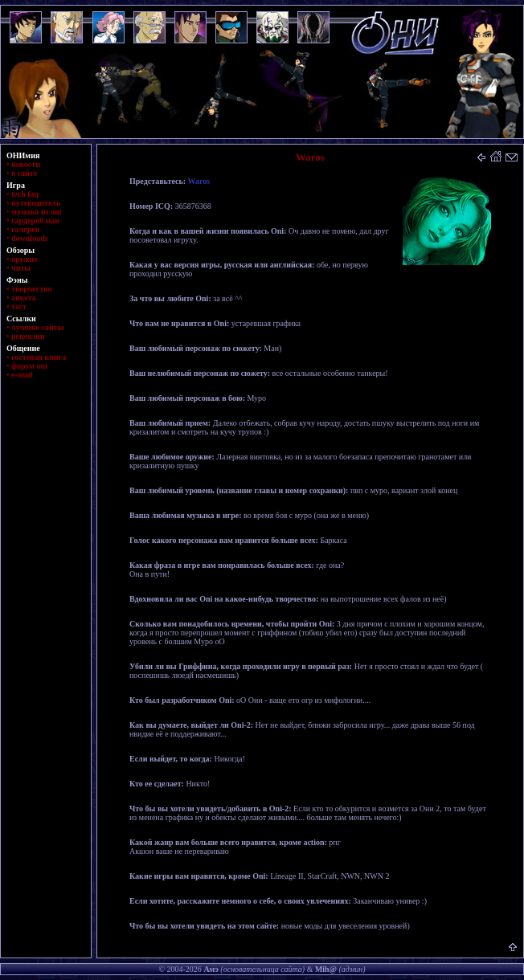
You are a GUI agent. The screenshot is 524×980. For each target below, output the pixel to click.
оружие (25, 259)
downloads (30, 238)
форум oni (29, 366)
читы (21, 268)
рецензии (28, 336)
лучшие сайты (37, 327)
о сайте (24, 173)
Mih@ (326, 969)
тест (19, 306)
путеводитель (36, 203)
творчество (31, 289)
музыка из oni (36, 212)
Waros (199, 181)
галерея (25, 229)
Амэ (211, 969)
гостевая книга (39, 357)
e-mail (22, 375)
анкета (24, 298)
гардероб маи (35, 220)
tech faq (25, 194)
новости (26, 164)
